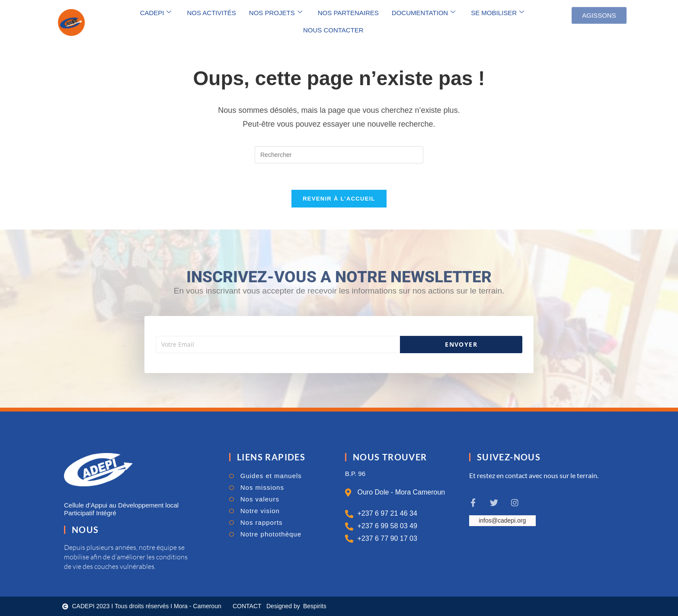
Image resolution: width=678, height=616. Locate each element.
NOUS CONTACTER (333, 30)
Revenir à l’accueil (339, 199)
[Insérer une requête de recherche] (339, 155)
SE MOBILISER (497, 13)
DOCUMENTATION (424, 13)
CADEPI (156, 13)
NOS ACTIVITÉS (211, 13)
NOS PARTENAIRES (348, 13)
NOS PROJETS (276, 13)
